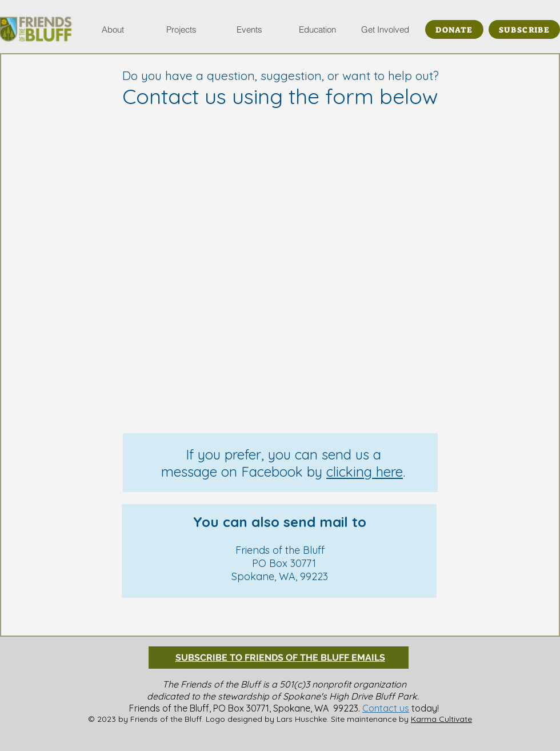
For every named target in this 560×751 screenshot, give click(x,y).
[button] (113, 29)
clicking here (365, 472)
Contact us (386, 708)
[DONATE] (454, 29)
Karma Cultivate (441, 719)
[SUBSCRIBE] (524, 29)
